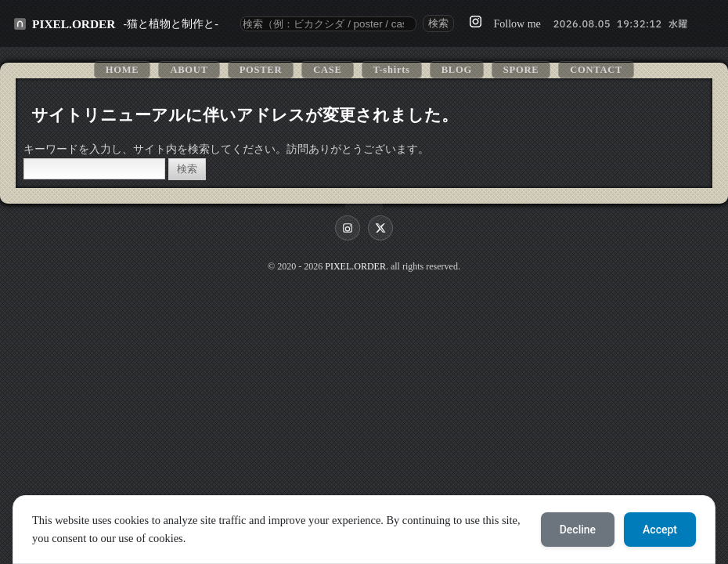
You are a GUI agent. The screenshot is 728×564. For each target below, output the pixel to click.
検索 (438, 23)
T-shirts (392, 70)
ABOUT (189, 70)
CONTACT (596, 70)
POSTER (261, 70)
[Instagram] (348, 228)
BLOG (457, 70)
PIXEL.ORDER (74, 24)
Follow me (517, 24)
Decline (578, 530)
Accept (660, 530)
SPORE (521, 70)
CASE (327, 70)
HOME (123, 70)
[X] (380, 228)
